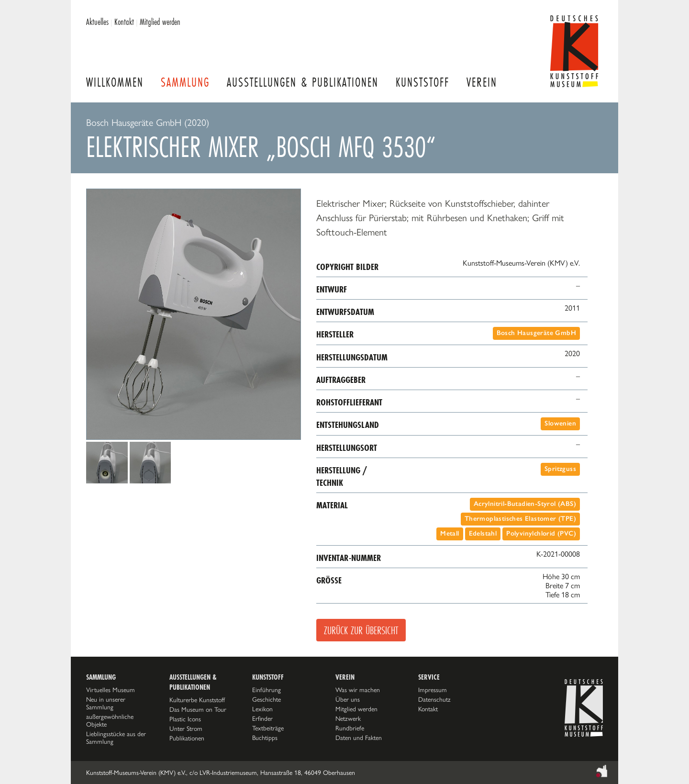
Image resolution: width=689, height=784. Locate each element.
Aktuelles (97, 22)
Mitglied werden (160, 22)
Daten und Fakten (359, 738)
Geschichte (267, 699)
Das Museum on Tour (198, 709)
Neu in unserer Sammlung (106, 703)
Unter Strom (186, 728)
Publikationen (187, 738)
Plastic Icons (185, 719)
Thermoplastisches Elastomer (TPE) (520, 519)
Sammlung (185, 82)
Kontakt (124, 22)
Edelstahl (483, 533)
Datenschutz (434, 699)
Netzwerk (348, 718)
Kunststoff (422, 82)
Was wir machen (358, 690)
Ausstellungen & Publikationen (303, 82)
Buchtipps (265, 738)
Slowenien (560, 423)
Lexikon (262, 709)
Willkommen (115, 82)
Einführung (267, 690)
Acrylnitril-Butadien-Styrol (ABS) (525, 504)
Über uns (348, 699)
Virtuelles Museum (111, 690)
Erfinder (262, 718)
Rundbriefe (350, 728)
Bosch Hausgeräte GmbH (536, 333)
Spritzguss (560, 469)
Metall (450, 533)
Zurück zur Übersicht (361, 630)
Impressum (433, 690)
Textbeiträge (268, 728)
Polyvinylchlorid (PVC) (541, 533)
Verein (482, 82)
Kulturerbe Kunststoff (197, 700)
